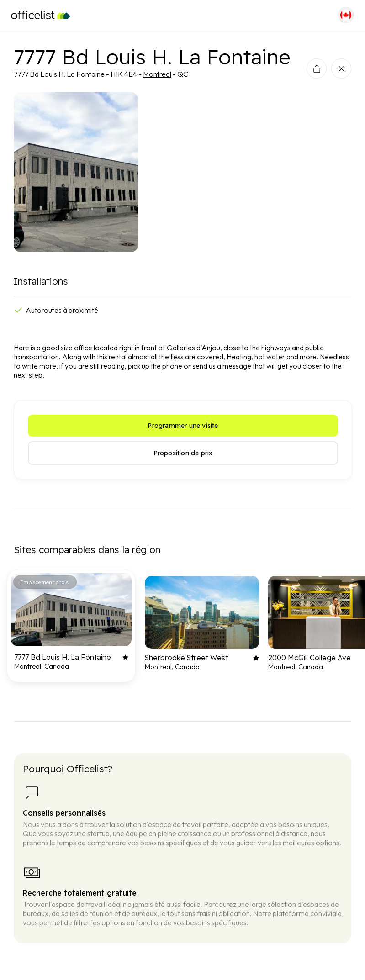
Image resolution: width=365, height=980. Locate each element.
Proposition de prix (183, 453)
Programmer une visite (183, 426)
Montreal (157, 74)
